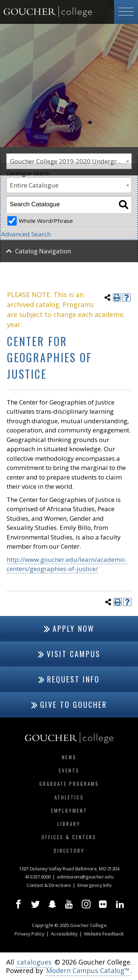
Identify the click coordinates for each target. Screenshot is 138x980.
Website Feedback (104, 934)
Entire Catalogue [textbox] (34, 185)
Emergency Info (94, 885)
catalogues (34, 962)
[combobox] (69, 185)
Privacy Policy (29, 934)
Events (69, 770)
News (69, 757)
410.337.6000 (38, 877)
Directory (69, 851)
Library (69, 824)
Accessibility (64, 934)
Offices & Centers (69, 837)
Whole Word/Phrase (46, 221)
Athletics (69, 797)
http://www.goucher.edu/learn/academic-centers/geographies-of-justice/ (67, 564)
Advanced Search (26, 234)
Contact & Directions (49, 885)
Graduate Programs (69, 784)
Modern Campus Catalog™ (88, 970)
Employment (69, 810)
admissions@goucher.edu (85, 877)
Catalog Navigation (43, 251)
